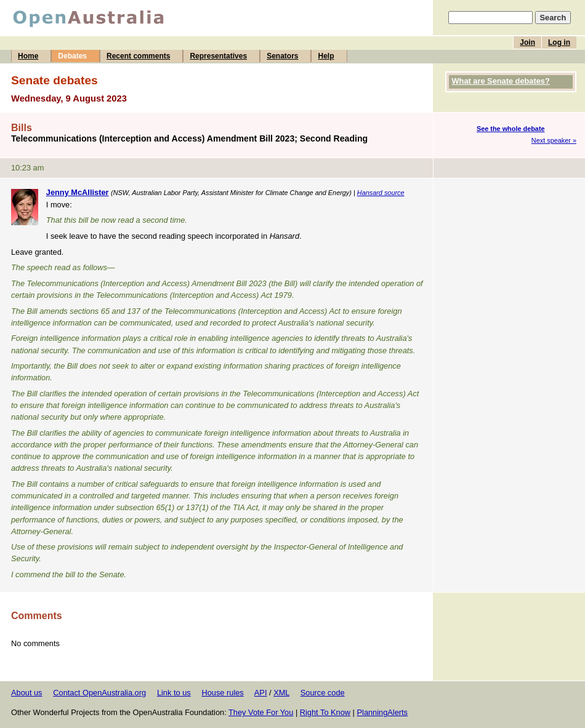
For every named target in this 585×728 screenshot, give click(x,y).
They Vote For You (261, 712)
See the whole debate (511, 129)
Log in (559, 42)
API (261, 693)
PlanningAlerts (383, 712)
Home (28, 56)
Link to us (174, 693)
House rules (222, 693)
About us (27, 693)
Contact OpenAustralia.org (99, 693)
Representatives (218, 56)
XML (281, 693)
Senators (282, 56)
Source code (323, 693)
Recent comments (138, 56)
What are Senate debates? (501, 81)
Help (326, 56)
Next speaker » (554, 140)
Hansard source (381, 193)
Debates (72, 56)
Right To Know (325, 712)
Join (527, 42)
